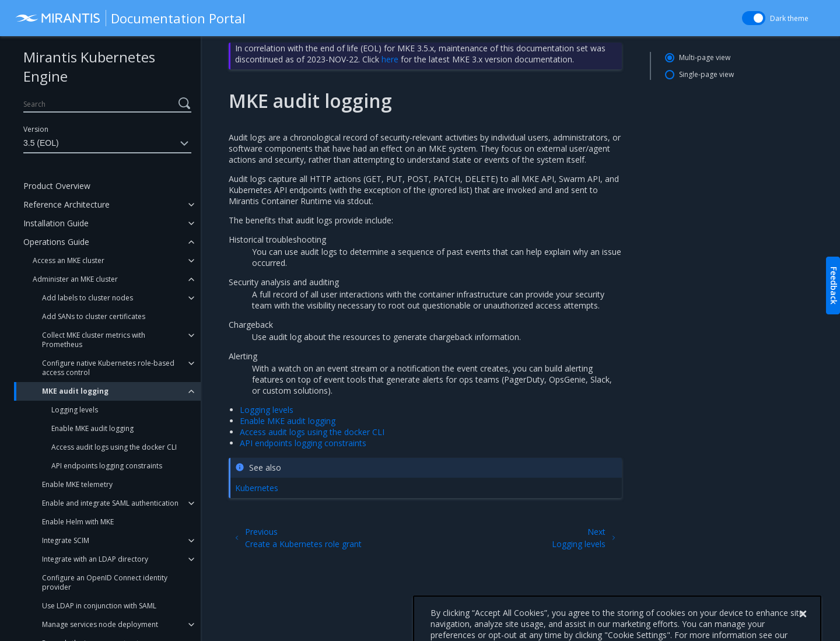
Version (36, 129)
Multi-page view (705, 57)
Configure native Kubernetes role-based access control (108, 368)
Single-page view (706, 74)
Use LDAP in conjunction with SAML (99, 606)
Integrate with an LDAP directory (95, 559)
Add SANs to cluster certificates (94, 316)
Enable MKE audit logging (92, 428)
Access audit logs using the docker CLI (114, 447)
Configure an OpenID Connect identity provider (105, 582)
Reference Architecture (66, 204)
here (390, 59)
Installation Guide (56, 223)
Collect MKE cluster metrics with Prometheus (94, 340)
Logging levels (75, 410)
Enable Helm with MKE (78, 522)
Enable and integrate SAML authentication (110, 503)
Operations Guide (56, 242)
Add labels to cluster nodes (87, 298)
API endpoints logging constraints (107, 466)
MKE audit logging (75, 391)
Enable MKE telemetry (77, 484)
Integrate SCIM (66, 540)
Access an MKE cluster (69, 260)
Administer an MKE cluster (75, 279)
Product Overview (57, 186)
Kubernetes (257, 488)
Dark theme (789, 18)
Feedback (834, 286)
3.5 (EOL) (107, 143)
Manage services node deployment (100, 624)
